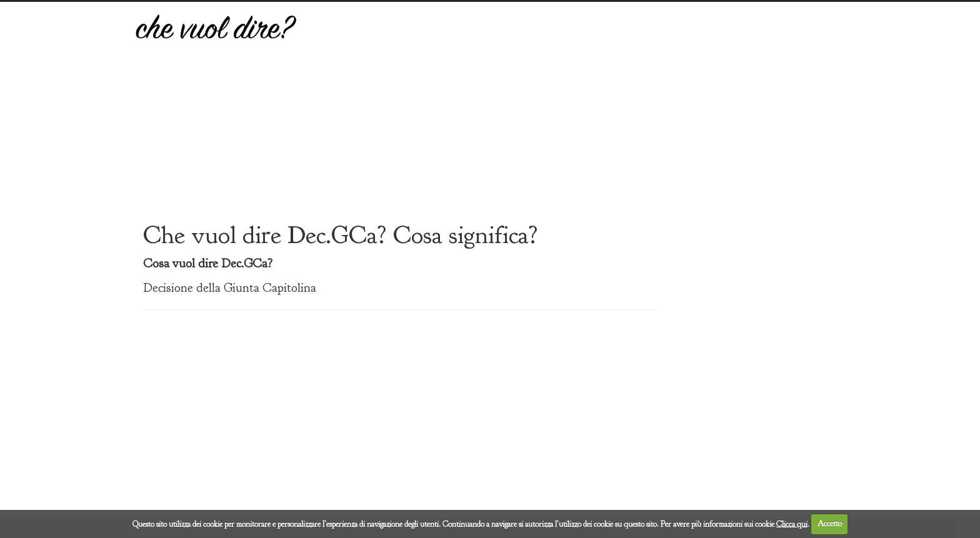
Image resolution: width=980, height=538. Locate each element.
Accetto (830, 524)
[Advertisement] (582, 121)
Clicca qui (792, 524)
